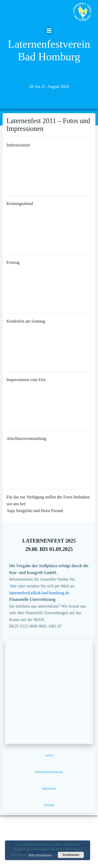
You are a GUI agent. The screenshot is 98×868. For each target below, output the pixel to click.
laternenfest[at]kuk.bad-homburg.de (39, 593)
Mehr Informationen (40, 855)
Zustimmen (71, 855)
